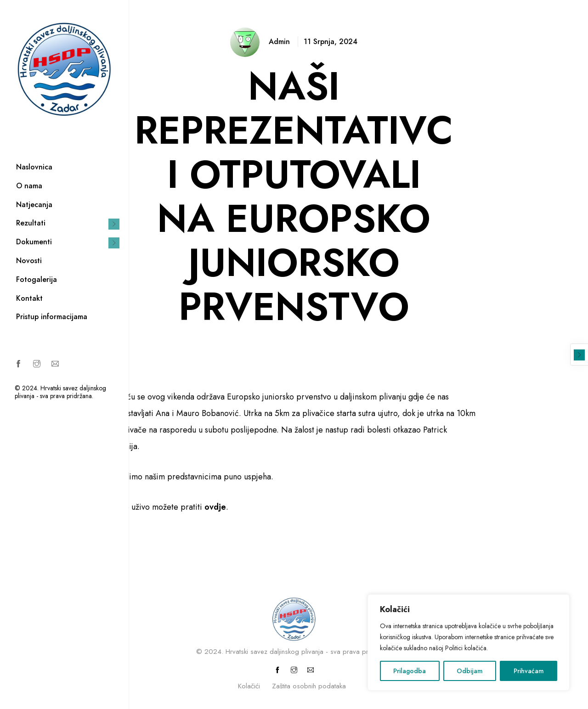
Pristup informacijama (52, 317)
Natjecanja (34, 205)
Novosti (29, 261)
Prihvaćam (529, 671)
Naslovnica (34, 167)
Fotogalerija (37, 279)
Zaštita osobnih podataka (309, 686)
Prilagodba (410, 671)
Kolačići (249, 686)
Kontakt (29, 298)
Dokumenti (34, 242)
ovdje (215, 507)
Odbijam (470, 671)
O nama (29, 186)
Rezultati (31, 223)
